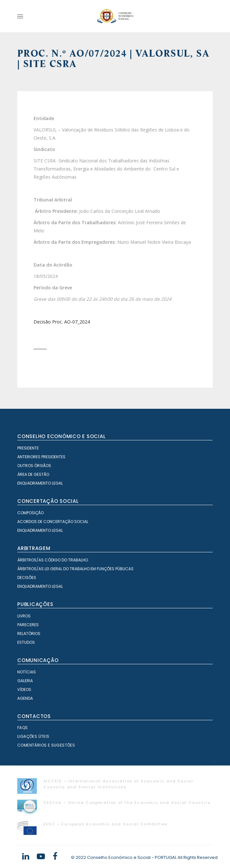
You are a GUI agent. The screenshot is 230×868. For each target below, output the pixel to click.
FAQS (23, 728)
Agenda (25, 698)
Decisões (27, 578)
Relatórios (29, 634)
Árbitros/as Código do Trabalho (53, 560)
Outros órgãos (34, 466)
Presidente (28, 448)
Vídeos (24, 689)
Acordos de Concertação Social (53, 522)
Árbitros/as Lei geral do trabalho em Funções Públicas (75, 569)
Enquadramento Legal (40, 483)
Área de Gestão (33, 474)
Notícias (27, 672)
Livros (24, 616)
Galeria (25, 681)
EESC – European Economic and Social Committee (105, 824)
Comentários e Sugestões (46, 745)
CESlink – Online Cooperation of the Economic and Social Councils (127, 803)
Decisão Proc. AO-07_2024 (62, 322)
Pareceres (28, 625)
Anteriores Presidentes (41, 457)
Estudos (26, 642)
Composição (30, 513)
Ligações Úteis (33, 736)
